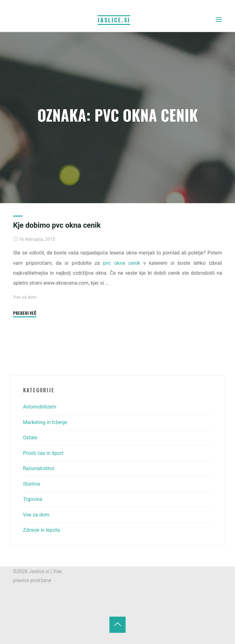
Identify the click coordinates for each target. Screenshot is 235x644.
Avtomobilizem (40, 407)
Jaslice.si (114, 20)
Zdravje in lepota (41, 530)
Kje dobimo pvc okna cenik (57, 225)
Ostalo (30, 438)
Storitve (32, 484)
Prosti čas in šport (43, 453)
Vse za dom (25, 297)
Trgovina (33, 499)
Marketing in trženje (45, 422)
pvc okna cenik (121, 263)
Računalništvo (39, 468)
